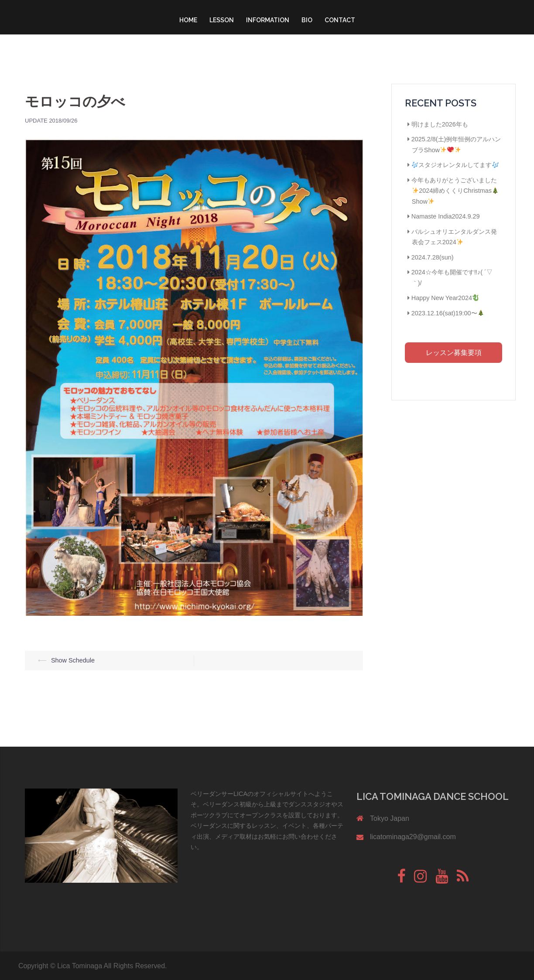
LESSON (222, 20)
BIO (307, 20)
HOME (188, 20)
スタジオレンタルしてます (455, 165)
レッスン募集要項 (454, 353)
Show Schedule (73, 660)
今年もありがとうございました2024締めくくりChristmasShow (455, 191)
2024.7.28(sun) (433, 257)
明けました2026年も (440, 124)
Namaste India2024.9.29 (446, 216)
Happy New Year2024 (445, 298)
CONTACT (340, 20)
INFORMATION (268, 20)
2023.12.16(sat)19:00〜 (448, 313)
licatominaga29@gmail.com (413, 837)
